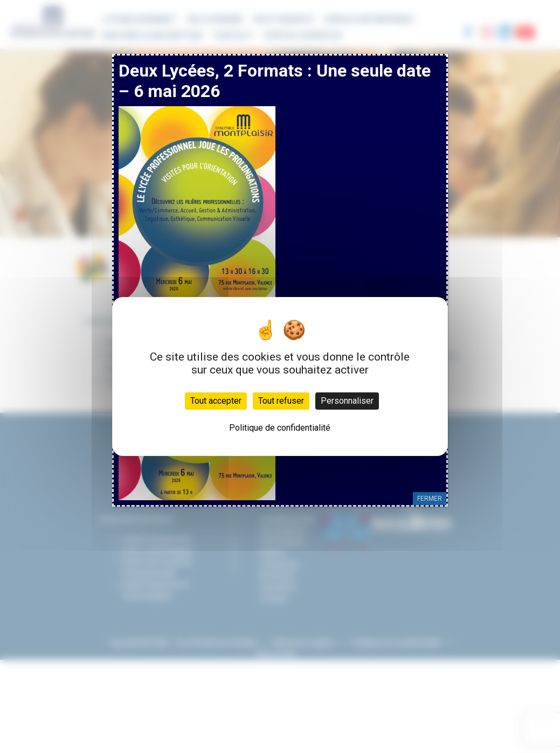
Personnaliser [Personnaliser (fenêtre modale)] (347, 401)
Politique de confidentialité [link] (280, 428)
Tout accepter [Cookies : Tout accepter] (216, 401)
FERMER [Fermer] (430, 499)
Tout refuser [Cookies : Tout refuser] (281, 401)
